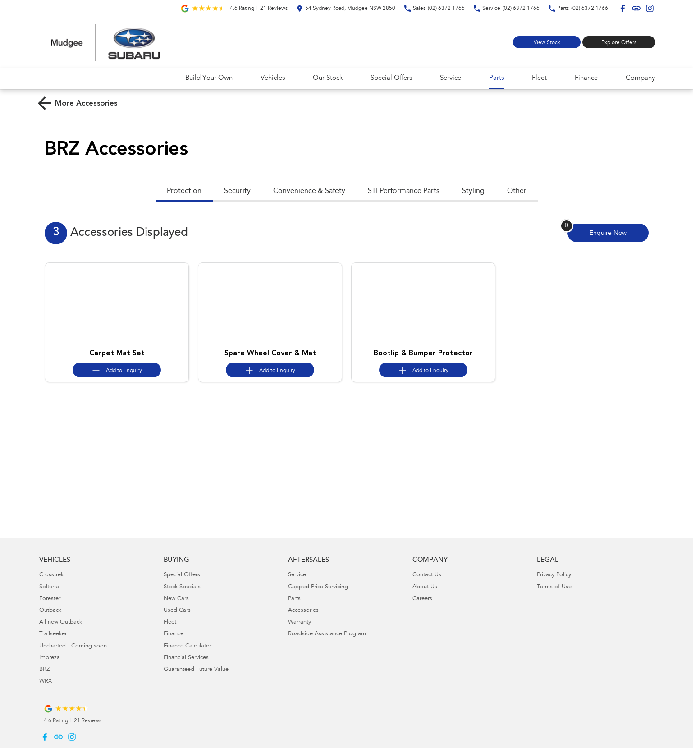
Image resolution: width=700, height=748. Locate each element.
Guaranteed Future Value (196, 670)
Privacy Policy (554, 575)
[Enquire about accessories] (608, 233)
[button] (117, 304)
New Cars (176, 599)
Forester (50, 599)
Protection (184, 191)
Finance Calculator (188, 646)
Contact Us (427, 575)
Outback (50, 611)
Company (640, 78)
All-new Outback (61, 622)
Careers (422, 599)
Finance (586, 78)
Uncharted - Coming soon (73, 646)
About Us (425, 587)
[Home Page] (105, 42)
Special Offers (391, 78)
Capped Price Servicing (318, 587)
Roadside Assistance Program (327, 634)
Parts (496, 78)
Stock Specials (182, 587)
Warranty (300, 622)
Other (517, 191)
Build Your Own (209, 78)
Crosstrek (51, 575)
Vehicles (273, 78)
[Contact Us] (346, 8)
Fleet (539, 78)
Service (451, 78)
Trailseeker (53, 634)
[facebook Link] (623, 8)
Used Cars (177, 611)
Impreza (50, 658)
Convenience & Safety (309, 191)
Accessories (303, 611)
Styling (473, 191)
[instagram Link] (650, 8)
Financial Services (186, 658)
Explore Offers (619, 43)
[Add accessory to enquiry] (117, 370)
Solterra (49, 587)
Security (237, 191)
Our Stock (328, 78)
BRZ (44, 670)
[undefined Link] (636, 8)
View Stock (547, 43)
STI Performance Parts (404, 191)
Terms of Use (554, 587)
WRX (46, 681)
